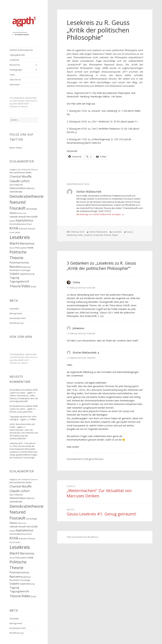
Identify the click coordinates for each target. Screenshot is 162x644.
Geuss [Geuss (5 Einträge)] (13, 213)
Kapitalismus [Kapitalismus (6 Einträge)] (24, 220)
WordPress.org (16, 323)
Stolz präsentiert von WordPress (83, 537)
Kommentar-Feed (17, 318)
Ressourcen (15, 65)
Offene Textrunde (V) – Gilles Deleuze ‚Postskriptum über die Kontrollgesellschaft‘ (24, 398)
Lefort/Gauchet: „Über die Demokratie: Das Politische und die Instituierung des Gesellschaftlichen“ (24, 434)
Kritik (80, 235)
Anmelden (14, 309)
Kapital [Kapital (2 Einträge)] (12, 221)
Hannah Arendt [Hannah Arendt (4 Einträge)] (18, 217)
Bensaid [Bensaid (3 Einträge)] (13, 172)
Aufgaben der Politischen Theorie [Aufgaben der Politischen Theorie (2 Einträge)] (24, 170)
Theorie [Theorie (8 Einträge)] (15, 286)
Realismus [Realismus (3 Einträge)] (26, 267)
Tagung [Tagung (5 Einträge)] (14, 278)
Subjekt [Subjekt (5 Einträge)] (14, 274)
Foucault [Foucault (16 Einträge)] (17, 208)
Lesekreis (117, 232)
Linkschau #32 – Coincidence (23, 443)
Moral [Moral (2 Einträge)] (12, 248)
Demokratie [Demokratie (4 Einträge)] (16, 192)
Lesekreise (14, 60)
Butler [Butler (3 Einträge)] (29, 172)
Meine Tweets (16, 148)
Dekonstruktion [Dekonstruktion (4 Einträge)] (18, 188)
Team (12, 75)
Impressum (15, 85)
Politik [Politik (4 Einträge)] (30, 248)
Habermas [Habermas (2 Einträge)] (22, 213)
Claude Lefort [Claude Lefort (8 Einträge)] (20, 181)
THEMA (33, 419)
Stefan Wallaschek (98, 232)
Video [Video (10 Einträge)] (26, 286)
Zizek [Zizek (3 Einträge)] (33, 287)
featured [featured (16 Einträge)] (18, 202)
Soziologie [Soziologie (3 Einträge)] (25, 270)
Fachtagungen (16, 70)
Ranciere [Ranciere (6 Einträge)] (15, 267)
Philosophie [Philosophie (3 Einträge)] (21, 248)
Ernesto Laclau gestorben (21, 412)
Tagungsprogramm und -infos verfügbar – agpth (23, 418)
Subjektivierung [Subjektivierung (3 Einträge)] (27, 274)
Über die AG (15, 80)
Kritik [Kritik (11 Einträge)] (14, 228)
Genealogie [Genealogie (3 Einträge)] (31, 209)
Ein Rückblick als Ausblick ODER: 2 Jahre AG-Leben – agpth (24, 391)
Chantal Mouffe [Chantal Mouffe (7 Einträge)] (21, 176)
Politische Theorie (103, 235)
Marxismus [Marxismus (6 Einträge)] (27, 243)
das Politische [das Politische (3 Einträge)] (16, 185)
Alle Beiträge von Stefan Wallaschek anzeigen (99, 214)
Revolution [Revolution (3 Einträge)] (15, 270)
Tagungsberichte (17, 55)
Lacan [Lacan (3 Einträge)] (17, 232)
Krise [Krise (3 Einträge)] (29, 224)
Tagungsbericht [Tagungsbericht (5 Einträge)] (19, 281)
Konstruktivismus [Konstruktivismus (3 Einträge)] (18, 224)
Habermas (72, 235)
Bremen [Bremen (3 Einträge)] (22, 172)
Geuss (130, 232)
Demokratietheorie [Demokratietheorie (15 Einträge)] (26, 196)
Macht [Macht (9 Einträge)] (14, 243)
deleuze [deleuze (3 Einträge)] (30, 188)
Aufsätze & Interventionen (21, 50)
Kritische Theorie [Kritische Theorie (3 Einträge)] (27, 229)
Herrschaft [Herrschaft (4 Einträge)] (32, 217)
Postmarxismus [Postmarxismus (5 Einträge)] (19, 262)
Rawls (115, 235)
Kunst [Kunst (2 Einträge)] (12, 232)
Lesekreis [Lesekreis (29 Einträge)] (20, 237)
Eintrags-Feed (16, 313)
